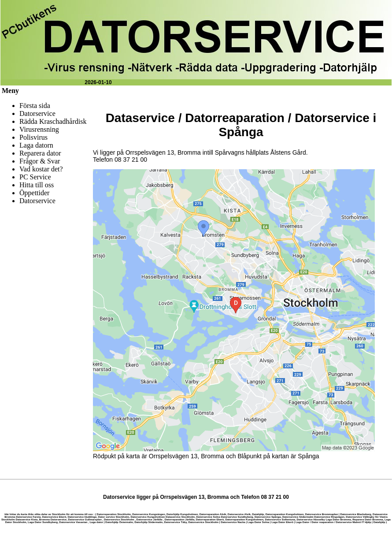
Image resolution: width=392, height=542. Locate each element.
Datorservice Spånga (268, 517)
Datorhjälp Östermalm (119, 522)
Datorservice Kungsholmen (148, 517)
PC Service (35, 177)
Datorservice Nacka (233, 522)
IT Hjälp (366, 522)
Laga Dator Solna (258, 522)
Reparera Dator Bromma (368, 520)
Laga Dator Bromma (338, 520)
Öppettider (34, 193)
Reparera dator (40, 153)
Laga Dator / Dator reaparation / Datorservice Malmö (328, 522)
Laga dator (96, 522)
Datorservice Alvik (239, 514)
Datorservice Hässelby (311, 520)
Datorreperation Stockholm (114, 514)
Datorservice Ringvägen (329, 517)
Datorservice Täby (175, 522)
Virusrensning (39, 129)
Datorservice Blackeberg (355, 514)
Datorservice (37, 113)
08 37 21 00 (131, 160)
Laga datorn (36, 145)
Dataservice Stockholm (180, 517)
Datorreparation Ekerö (210, 520)
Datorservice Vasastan (73, 522)
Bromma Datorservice (53, 520)
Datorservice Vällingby (360, 517)
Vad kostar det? (41, 169)
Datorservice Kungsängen (148, 514)
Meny (10, 91)
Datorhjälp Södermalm (148, 522)
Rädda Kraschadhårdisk (53, 121)
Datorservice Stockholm (119, 520)
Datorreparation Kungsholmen (285, 514)
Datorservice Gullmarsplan (85, 520)
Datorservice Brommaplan (322, 514)
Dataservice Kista (26, 520)
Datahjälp (258, 514)
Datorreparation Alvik (213, 514)
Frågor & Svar (40, 161)
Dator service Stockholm (114, 517)
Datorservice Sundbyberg (237, 517)
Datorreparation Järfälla (180, 520)
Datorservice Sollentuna (280, 520)
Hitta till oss (37, 185)
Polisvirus (33, 137)
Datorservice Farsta (28, 517)
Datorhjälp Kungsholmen (182, 514)
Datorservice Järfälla (150, 520)
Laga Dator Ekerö (282, 522)
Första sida (35, 106)
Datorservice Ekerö (54, 517)
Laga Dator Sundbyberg (43, 522)
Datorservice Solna (208, 517)
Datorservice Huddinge (82, 517)
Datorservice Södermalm (298, 517)
